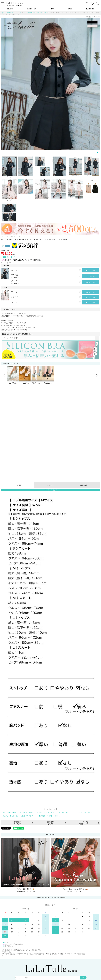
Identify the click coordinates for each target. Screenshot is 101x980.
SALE (70, 9)
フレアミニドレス (27, 812)
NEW (52, 9)
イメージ (50, 485)
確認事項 (84, 485)
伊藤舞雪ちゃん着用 (45, 816)
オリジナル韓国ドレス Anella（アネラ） (36, 12)
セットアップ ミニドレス (46, 812)
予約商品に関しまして (17, 823)
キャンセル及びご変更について (84, 823)
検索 (83, 978)
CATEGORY (31, 9)
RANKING (90, 9)
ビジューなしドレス (11, 816)
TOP (3, 12)
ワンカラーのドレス (67, 812)
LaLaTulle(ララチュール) (14, 12)
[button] (4, 375)
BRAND (10, 9)
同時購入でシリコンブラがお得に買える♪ (17, 334)
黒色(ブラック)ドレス (86, 812)
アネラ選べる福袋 (10, 812)
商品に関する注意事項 (50, 823)
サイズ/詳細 (18, 485)
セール (58, 816)
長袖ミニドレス (28, 816)
